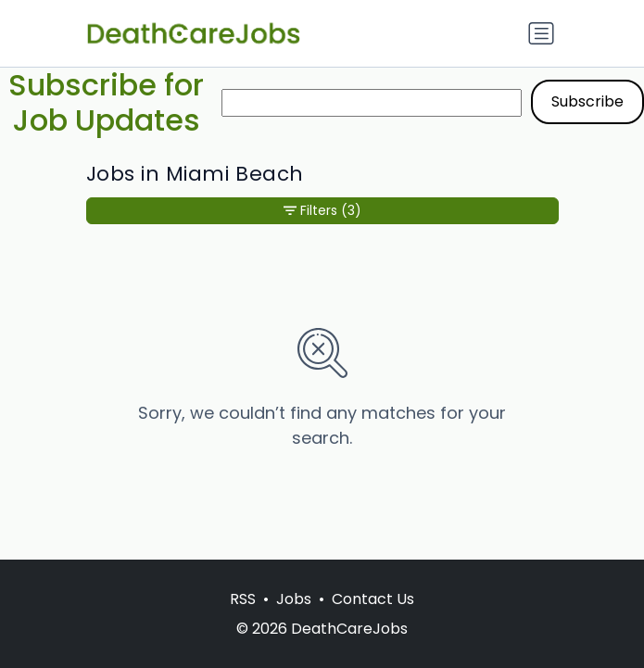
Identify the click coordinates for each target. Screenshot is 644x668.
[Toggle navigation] (541, 33)
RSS (243, 599)
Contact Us (373, 599)
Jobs (294, 599)
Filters (322, 211)
